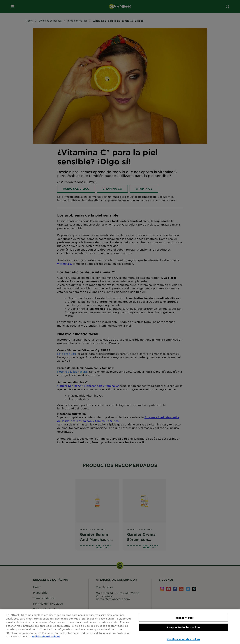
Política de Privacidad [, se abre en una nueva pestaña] (46, 636)
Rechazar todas (184, 618)
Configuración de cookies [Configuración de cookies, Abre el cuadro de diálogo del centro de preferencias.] (183, 639)
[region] (120, 627)
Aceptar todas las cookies (183, 627)
